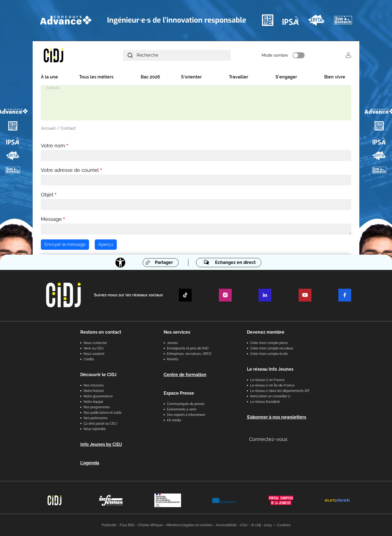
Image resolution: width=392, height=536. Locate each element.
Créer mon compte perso (269, 343)
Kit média (174, 420)
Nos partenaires (96, 418)
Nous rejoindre (95, 429)
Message (51, 219)
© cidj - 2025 (261, 525)
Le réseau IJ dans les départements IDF (280, 391)
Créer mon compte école (269, 354)
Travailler (239, 77)
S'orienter (191, 77)
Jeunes (172, 343)
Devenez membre (266, 332)
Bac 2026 (150, 77)
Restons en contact (101, 332)
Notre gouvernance (98, 396)
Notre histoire (94, 391)
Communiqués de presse (186, 404)
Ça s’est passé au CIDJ (100, 424)
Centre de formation (185, 375)
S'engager (286, 77)
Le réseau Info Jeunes (270, 369)
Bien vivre (335, 77)
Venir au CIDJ (94, 348)
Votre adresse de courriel (70, 170)
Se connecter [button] (348, 55)
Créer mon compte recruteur (272, 348)
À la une (49, 77)
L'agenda (90, 463)
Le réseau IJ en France (267, 380)
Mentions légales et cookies (189, 525)
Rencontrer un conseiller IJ (270, 396)
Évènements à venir (182, 409)
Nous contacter (95, 343)
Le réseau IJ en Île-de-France (272, 385)
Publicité (109, 525)
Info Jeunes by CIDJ (101, 444)
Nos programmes (97, 407)
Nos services (177, 332)
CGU (244, 525)
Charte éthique (150, 525)
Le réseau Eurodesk (265, 402)
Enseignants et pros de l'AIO (188, 348)
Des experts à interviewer (186, 415)
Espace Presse (179, 393)
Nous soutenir (94, 354)
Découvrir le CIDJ (98, 375)
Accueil (48, 128)
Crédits (89, 359)
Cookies (284, 525)
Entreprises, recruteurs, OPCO (189, 354)
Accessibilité (226, 525)
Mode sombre (275, 55)
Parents (173, 359)
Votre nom (53, 146)
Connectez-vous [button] (268, 439)
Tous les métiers (96, 77)
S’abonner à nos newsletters (277, 417)
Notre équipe (93, 402)
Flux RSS (127, 525)
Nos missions (94, 385)
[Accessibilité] (120, 263)
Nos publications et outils (103, 413)
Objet (47, 195)
